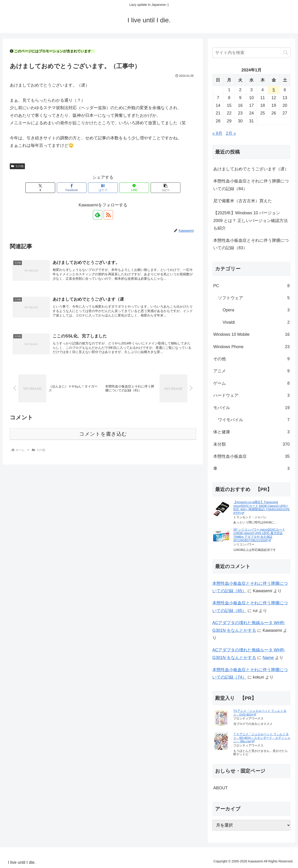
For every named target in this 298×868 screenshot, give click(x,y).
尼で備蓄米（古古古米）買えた (243, 201)
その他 (17, 166)
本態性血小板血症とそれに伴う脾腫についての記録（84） (251, 185)
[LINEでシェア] (134, 188)
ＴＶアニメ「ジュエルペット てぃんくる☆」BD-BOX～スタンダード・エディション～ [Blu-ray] (262, 738)
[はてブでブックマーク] (103, 188)
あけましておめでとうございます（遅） (251, 169)
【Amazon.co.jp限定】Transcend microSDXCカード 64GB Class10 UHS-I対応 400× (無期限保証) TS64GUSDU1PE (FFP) (261, 508)
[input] (251, 53)
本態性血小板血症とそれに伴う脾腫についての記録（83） (251, 244)
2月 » (231, 133)
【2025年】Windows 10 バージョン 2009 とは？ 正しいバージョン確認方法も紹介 (251, 220)
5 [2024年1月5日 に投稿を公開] (274, 90)
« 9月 (217, 133)
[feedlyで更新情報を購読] (98, 215)
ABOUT (220, 788)
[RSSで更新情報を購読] (108, 215)
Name (268, 658)
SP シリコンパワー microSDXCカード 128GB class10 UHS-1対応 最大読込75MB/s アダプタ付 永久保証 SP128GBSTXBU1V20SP (259, 535)
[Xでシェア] (40, 188)
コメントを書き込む (103, 434)
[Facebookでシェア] (72, 188)
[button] (166, 188)
